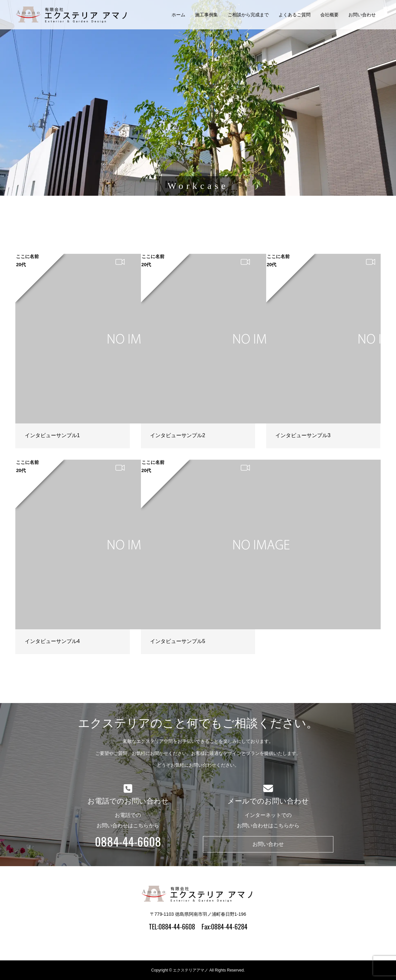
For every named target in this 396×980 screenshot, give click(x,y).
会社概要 (329, 15)
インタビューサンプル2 (178, 435)
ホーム (178, 15)
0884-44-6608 (128, 841)
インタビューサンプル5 (178, 641)
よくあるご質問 (295, 15)
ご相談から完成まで (248, 15)
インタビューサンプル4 (52, 641)
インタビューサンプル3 (303, 435)
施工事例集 (206, 15)
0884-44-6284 (229, 926)
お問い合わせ (362, 15)
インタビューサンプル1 (52, 435)
